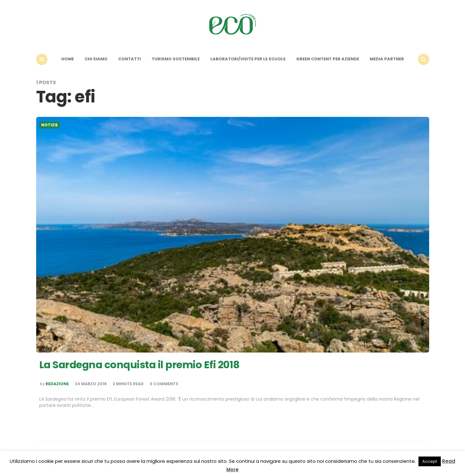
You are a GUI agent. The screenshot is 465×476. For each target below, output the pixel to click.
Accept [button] (430, 461)
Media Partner (387, 59)
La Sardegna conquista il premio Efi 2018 (139, 365)
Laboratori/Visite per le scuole (248, 59)
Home (68, 59)
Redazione (57, 384)
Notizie (50, 125)
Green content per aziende (328, 59)
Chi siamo (96, 59)
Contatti (130, 59)
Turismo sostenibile (176, 59)
